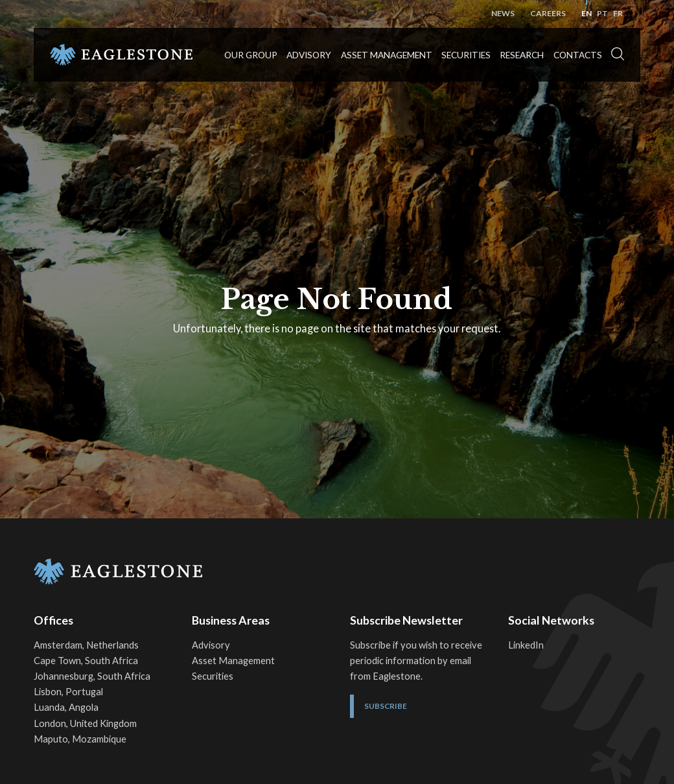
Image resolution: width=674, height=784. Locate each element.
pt (602, 13)
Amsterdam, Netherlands (86, 645)
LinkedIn (526, 645)
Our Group (251, 55)
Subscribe (386, 706)
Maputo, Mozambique (80, 739)
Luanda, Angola (66, 707)
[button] (618, 54)
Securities (466, 55)
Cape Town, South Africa (86, 661)
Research (522, 55)
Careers (548, 13)
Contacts (578, 55)
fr (618, 13)
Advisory (309, 55)
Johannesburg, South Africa (92, 676)
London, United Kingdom (85, 723)
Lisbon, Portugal (68, 692)
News (503, 13)
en (587, 13)
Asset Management (387, 55)
